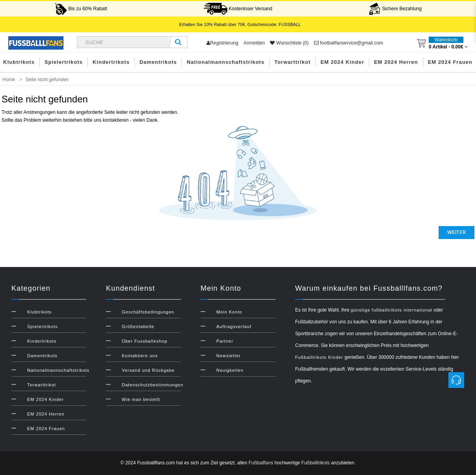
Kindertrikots (111, 62)
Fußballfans (261, 463)
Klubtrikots (39, 312)
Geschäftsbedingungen (148, 312)
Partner (225, 341)
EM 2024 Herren (396, 62)
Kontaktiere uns (140, 356)
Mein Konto (229, 312)
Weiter (456, 232)
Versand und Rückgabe (148, 370)
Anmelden (254, 43)
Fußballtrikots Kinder (319, 357)
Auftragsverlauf (234, 327)
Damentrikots (158, 62)
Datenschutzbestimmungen (152, 385)
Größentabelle (138, 327)
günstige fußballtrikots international (391, 310)
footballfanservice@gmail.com (349, 43)
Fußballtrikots (316, 463)
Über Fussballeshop (145, 341)
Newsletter (229, 356)
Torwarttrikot (292, 62)
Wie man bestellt (141, 399)
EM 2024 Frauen (46, 429)
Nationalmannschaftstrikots (226, 62)
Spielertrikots (64, 62)
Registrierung (222, 43)
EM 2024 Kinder (342, 62)
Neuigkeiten (230, 370)
